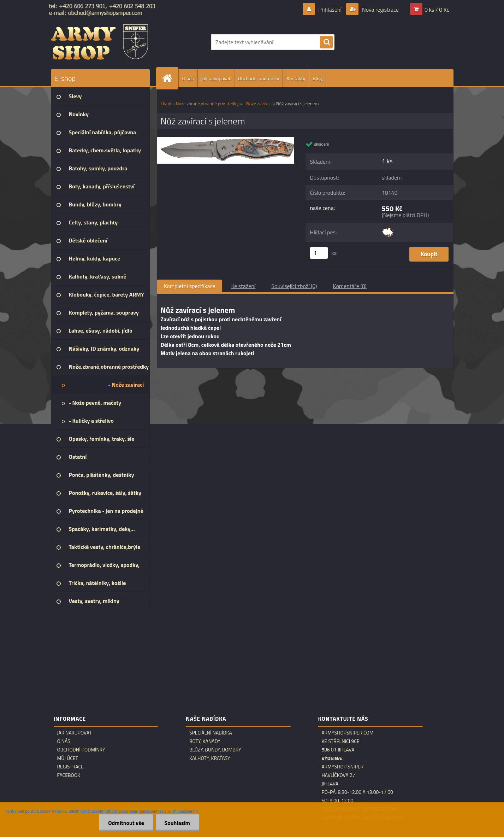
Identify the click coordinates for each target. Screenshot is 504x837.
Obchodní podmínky (259, 78)
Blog (317, 78)
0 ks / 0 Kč (437, 10)
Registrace (70, 767)
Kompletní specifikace (190, 286)
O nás (188, 78)
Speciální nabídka (211, 733)
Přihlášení (330, 10)
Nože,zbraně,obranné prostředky (207, 104)
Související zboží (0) (294, 286)
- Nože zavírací (257, 104)
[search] (326, 42)
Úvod (166, 104)
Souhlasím (177, 823)
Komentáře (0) (350, 286)
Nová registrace (380, 10)
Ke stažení (243, 286)
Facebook (69, 775)
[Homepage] (170, 78)
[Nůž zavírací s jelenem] (226, 140)
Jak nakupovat (216, 78)
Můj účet (68, 758)
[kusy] (319, 253)
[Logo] (99, 42)
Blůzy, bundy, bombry (215, 750)
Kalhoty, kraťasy (210, 758)
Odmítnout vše (126, 823)
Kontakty (296, 78)
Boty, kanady (205, 741)
